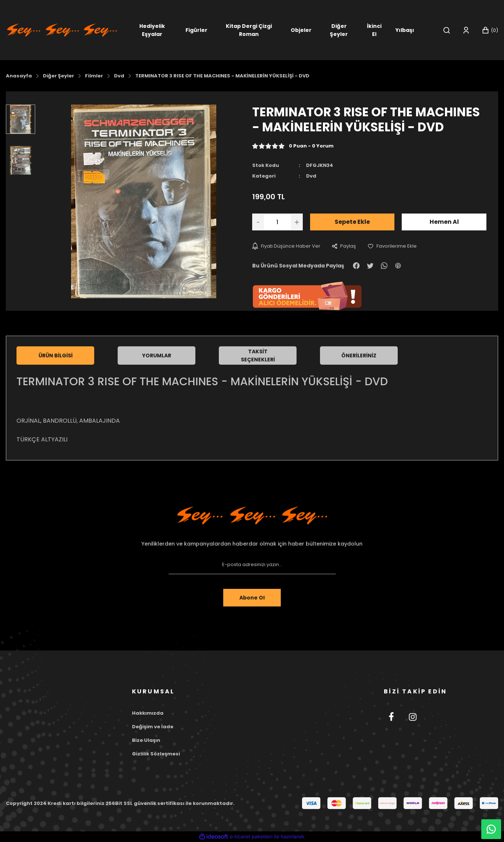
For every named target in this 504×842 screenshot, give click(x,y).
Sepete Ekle (352, 222)
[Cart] (490, 30)
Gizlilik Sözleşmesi (156, 754)
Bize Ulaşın (146, 740)
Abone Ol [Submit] (252, 598)
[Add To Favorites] (392, 246)
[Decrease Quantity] (258, 222)
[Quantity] (277, 222)
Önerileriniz (359, 356)
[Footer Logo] (252, 515)
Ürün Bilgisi (56, 356)
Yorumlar (157, 356)
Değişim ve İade (153, 727)
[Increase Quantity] (297, 222)
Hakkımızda (148, 713)
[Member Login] (466, 30)
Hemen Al (444, 222)
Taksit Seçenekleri (258, 356)
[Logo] (62, 30)
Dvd (311, 176)
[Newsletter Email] (252, 565)
